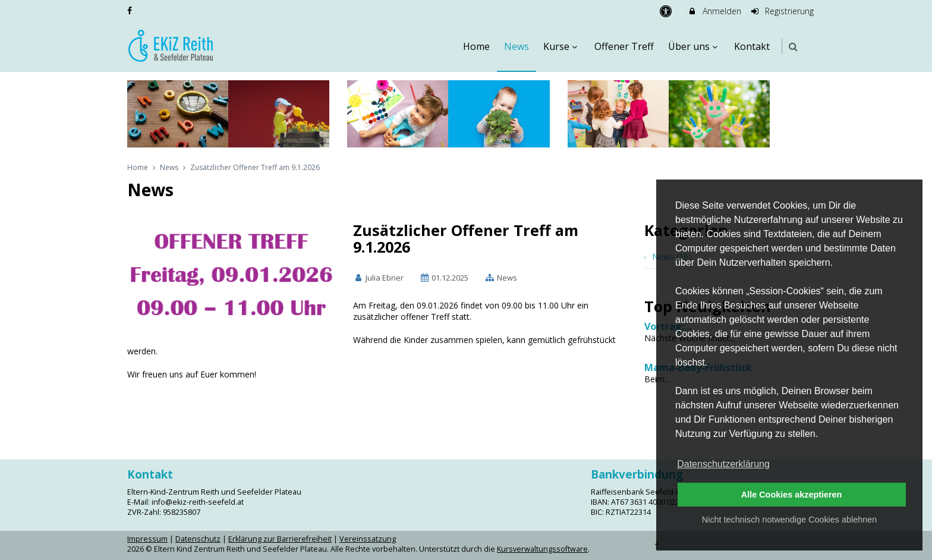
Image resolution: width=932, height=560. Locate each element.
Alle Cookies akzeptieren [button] (792, 495)
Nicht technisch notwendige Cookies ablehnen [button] (789, 520)
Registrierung (782, 11)
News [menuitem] (517, 46)
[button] (793, 47)
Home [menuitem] (476, 46)
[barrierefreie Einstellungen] (667, 11)
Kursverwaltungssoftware (542, 549)
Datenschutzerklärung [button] (723, 464)
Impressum (147, 539)
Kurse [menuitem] (562, 46)
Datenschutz (198, 539)
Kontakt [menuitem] (752, 46)
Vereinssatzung (368, 539)
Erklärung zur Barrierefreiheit (280, 539)
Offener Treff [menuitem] (624, 46)
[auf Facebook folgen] (131, 10)
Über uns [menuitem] (694, 46)
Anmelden (714, 11)
